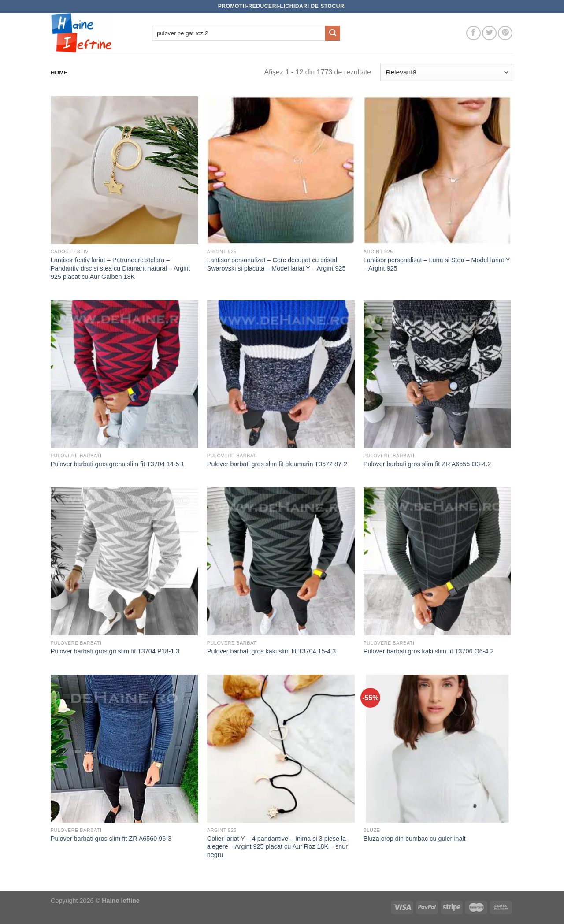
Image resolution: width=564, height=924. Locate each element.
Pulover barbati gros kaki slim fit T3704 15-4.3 (272, 651)
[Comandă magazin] (447, 72)
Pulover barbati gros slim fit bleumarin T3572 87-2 (277, 464)
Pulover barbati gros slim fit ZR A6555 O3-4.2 (427, 464)
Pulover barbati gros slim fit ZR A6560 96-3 (111, 839)
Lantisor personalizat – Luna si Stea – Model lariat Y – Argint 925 (437, 264)
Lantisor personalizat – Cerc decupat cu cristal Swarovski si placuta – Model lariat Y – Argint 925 (276, 264)
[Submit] (333, 33)
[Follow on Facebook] (473, 33)
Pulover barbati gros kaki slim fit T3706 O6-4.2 (429, 651)
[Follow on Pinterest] (505, 33)
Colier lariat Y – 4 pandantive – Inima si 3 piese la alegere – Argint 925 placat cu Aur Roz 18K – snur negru (277, 847)
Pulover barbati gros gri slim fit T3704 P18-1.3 (115, 651)
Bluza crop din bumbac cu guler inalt (415, 839)
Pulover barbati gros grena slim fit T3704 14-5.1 (118, 464)
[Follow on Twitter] (489, 33)
